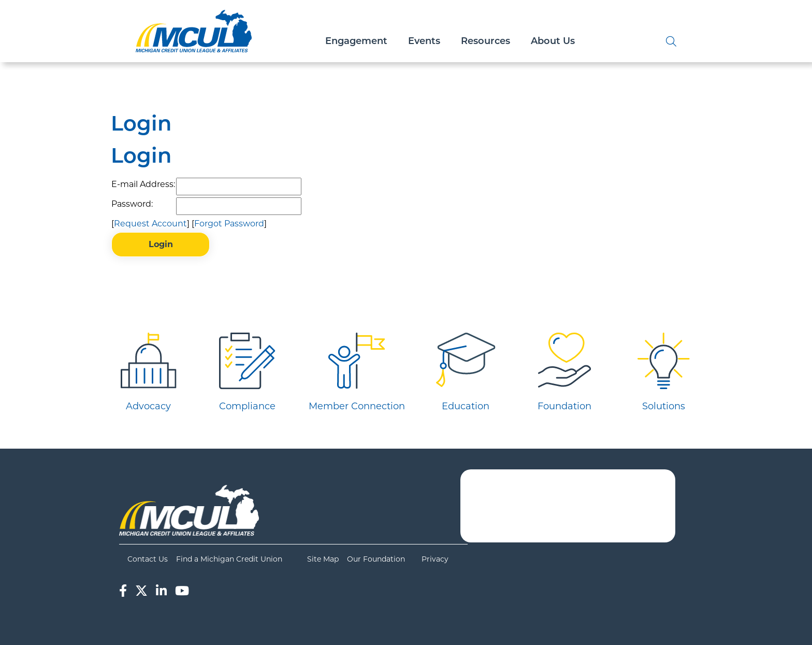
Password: (132, 204)
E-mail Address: (143, 184)
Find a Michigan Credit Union (229, 559)
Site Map (323, 559)
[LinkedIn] (161, 591)
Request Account (150, 224)
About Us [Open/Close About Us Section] (553, 42)
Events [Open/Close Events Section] (424, 42)
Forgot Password (229, 224)
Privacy (435, 559)
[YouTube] (182, 591)
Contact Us (148, 559)
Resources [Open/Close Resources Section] (485, 42)
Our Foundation (376, 559)
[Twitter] (141, 591)
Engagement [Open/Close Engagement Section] (356, 42)
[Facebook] (123, 591)
